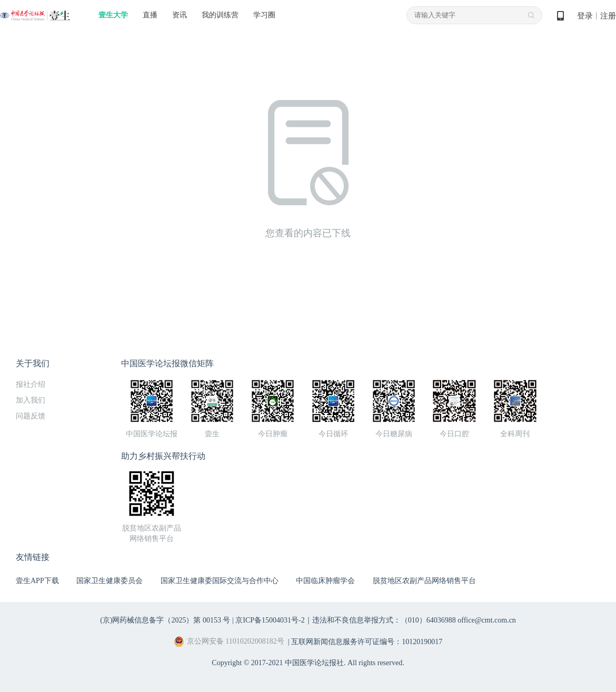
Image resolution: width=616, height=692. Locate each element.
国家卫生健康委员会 (110, 581)
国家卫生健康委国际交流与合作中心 (220, 581)
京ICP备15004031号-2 (270, 620)
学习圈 (264, 15)
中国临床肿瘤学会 (325, 581)
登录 (585, 16)
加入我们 (31, 400)
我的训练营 (220, 15)
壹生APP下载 (37, 581)
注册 (608, 16)
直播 (150, 15)
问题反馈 (31, 416)
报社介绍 (31, 384)
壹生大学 (113, 15)
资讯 (180, 15)
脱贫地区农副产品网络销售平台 (424, 581)
